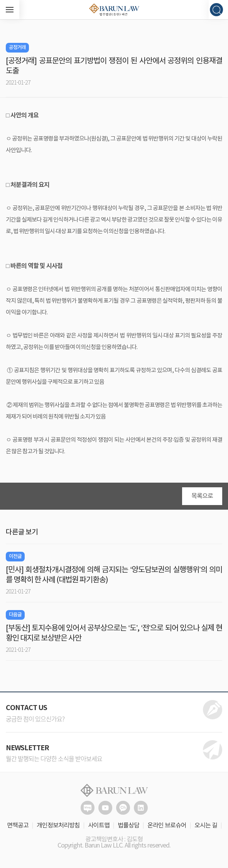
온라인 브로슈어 (167, 826)
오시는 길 (206, 826)
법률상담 (128, 826)
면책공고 (18, 826)
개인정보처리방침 (58, 826)
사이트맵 (99, 826)
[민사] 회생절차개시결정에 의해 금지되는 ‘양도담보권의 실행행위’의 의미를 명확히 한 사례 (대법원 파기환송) (114, 575)
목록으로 (202, 496)
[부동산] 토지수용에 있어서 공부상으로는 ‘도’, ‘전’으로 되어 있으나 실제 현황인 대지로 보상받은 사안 (114, 633)
